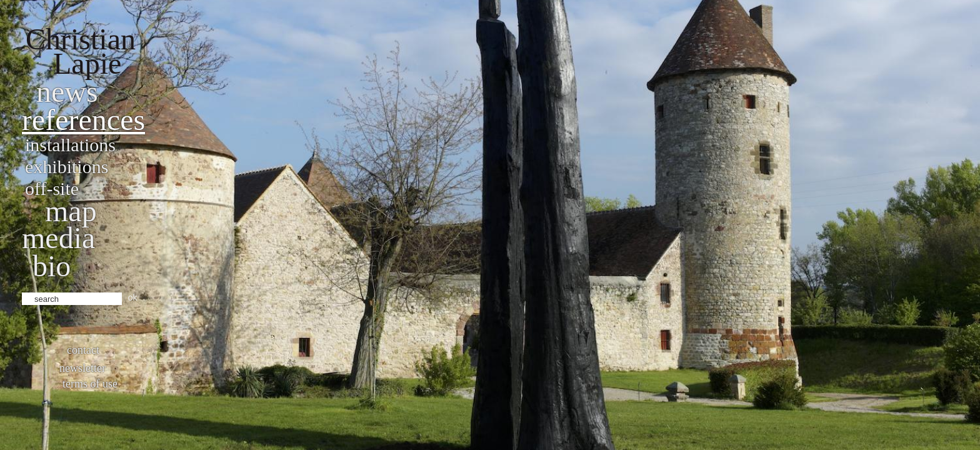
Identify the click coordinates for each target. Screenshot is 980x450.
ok (133, 297)
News (67, 92)
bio (52, 266)
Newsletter (82, 368)
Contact (83, 350)
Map (71, 211)
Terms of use (90, 384)
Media (58, 238)
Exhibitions (67, 167)
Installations (70, 145)
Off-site (52, 188)
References (83, 120)
